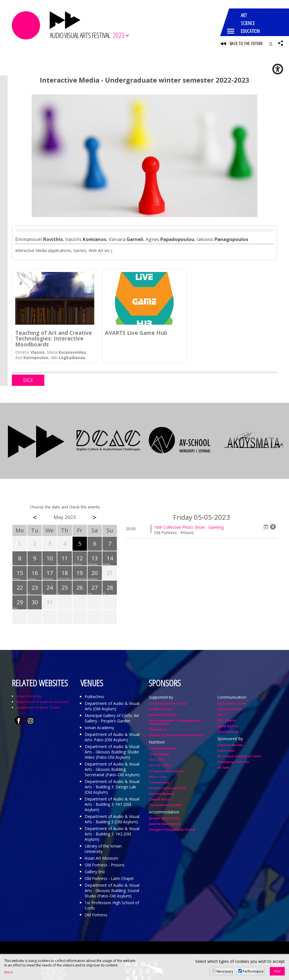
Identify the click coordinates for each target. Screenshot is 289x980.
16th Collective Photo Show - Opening (189, 528)
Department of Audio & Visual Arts (42, 702)
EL (271, 44)
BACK (28, 381)
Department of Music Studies (38, 708)
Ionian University (29, 697)
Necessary (225, 971)
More (8, 972)
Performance (253, 971)
